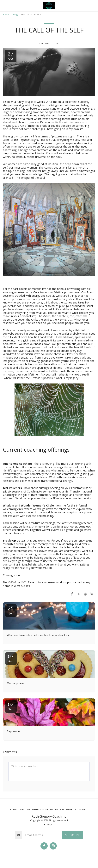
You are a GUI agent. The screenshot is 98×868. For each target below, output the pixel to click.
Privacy (48, 824)
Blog (15, 15)
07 (11, 658)
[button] (4, 6)
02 (11, 706)
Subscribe (72, 835)
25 (11, 610)
